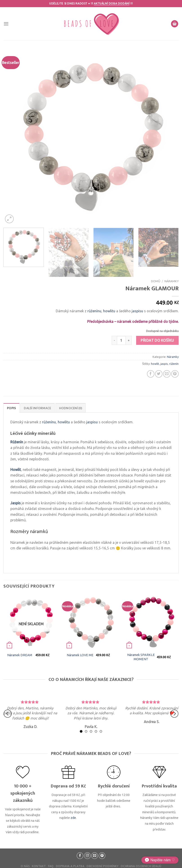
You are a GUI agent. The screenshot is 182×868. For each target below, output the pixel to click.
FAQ (51, 866)
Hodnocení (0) (71, 408)
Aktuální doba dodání (112, 3)
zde (73, 818)
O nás (25, 866)
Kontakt (39, 866)
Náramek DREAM (20, 655)
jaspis (164, 364)
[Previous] (8, 714)
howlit (155, 364)
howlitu (109, 311)
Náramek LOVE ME (80, 655)
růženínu (94, 311)
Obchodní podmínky (102, 866)
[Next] (174, 714)
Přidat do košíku (157, 340)
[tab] (11, 408)
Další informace (37, 408)
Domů (156, 281)
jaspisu (137, 311)
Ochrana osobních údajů (141, 866)
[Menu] (6, 24)
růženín (174, 364)
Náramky (172, 281)
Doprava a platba (70, 866)
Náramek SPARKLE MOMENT (141, 657)
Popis (11, 408)
